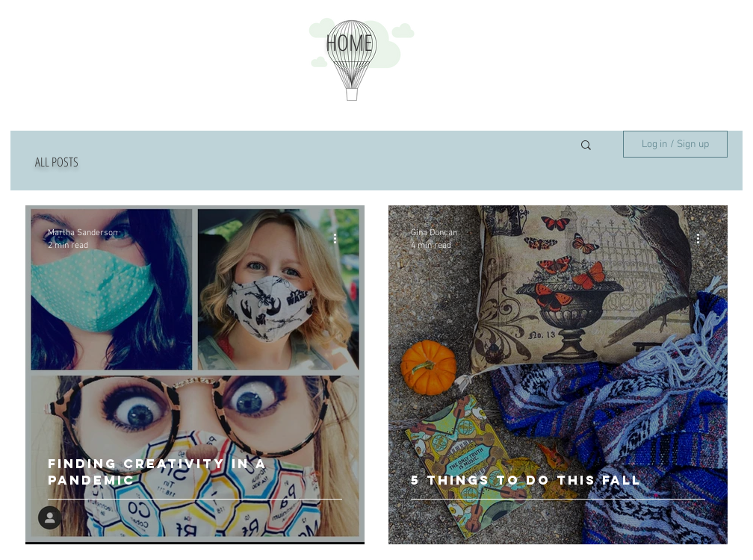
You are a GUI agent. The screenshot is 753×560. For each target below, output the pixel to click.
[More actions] (340, 238)
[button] (586, 146)
